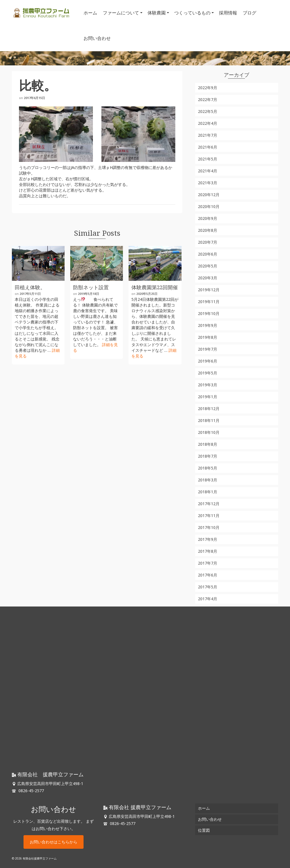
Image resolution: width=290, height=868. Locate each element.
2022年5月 (208, 111)
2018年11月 (209, 420)
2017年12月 (209, 504)
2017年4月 (208, 599)
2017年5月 (208, 587)
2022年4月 (208, 123)
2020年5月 (208, 266)
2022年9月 (208, 88)
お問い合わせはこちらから (54, 842)
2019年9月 (208, 325)
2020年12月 (209, 195)
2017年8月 (208, 551)
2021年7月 (208, 135)
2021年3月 (208, 183)
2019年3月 (208, 385)
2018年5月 (208, 468)
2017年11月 (209, 516)
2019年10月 (209, 313)
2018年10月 (209, 432)
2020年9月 (208, 218)
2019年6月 (208, 361)
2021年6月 (208, 147)
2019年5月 (208, 373)
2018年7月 (208, 456)
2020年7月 (208, 242)
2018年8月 (208, 444)
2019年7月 (208, 349)
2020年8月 (208, 230)
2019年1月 (208, 397)
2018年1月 (208, 492)
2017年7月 (208, 563)
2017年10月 (209, 527)
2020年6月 (208, 254)
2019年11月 (209, 302)
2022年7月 (208, 99)
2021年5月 (208, 159)
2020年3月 (208, 278)
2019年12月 (209, 290)
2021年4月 (208, 171)
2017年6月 (208, 575)
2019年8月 (208, 337)
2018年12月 (209, 409)
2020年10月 (209, 206)
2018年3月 (208, 480)
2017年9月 (208, 539)
